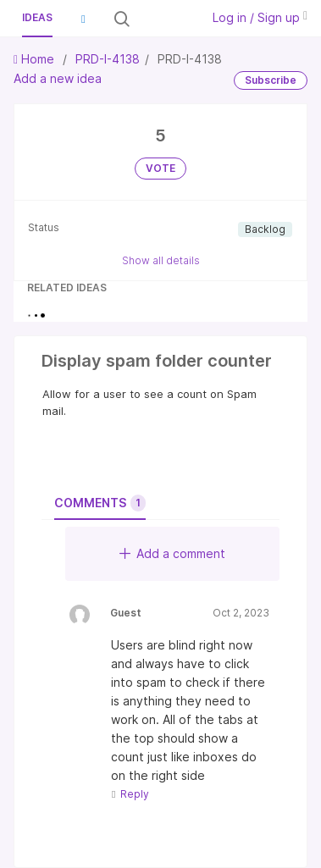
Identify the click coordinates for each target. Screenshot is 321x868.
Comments (100, 503)
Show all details (161, 260)
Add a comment (172, 553)
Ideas (37, 17)
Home (36, 59)
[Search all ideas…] (164, 19)
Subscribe (271, 80)
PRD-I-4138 (108, 59)
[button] (83, 19)
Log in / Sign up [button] (260, 17)
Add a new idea (58, 78)
